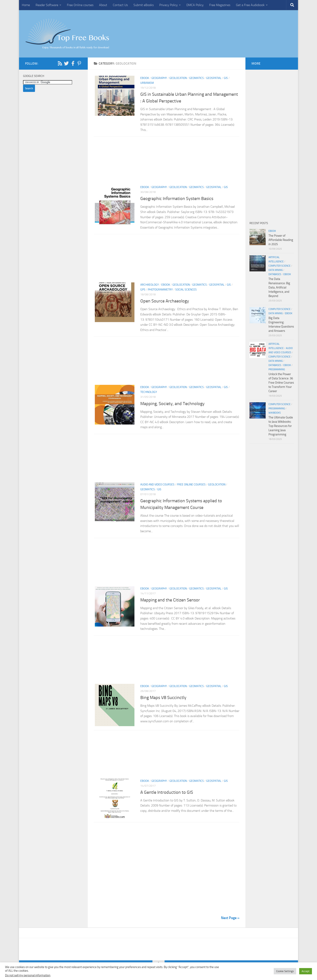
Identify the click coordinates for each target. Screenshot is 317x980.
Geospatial (214, 78)
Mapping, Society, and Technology (172, 404)
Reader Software (47, 5)
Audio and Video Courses (157, 485)
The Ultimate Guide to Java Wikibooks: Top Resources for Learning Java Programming (281, 426)
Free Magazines (220, 5)
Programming (277, 369)
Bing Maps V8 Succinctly (163, 698)
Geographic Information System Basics (177, 199)
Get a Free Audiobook (250, 5)
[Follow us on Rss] (60, 63)
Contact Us (120, 5)
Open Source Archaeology (165, 301)
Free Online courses (80, 5)
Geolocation (178, 78)
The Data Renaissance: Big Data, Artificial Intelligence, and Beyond (279, 287)
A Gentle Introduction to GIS (167, 793)
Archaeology (150, 285)
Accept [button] (306, 971)
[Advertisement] (167, 162)
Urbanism (147, 83)
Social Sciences (186, 290)
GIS (226, 78)
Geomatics (197, 78)
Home (26, 5)
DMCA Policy (195, 5)
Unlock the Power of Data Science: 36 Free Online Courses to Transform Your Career (281, 383)
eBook (145, 78)
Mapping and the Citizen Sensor (171, 600)
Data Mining (276, 270)
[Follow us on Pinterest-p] (79, 63)
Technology (149, 392)
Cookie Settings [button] (285, 971)
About (103, 5)
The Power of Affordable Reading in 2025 (281, 240)
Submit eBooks (144, 5)
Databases (275, 274)
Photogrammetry (160, 290)
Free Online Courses (191, 485)
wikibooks (275, 413)
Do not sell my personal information (28, 975)
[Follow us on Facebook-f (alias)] (73, 63)
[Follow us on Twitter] (66, 63)
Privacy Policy (169, 5)
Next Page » (230, 920)
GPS (143, 290)
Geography (159, 78)
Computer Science (279, 266)
